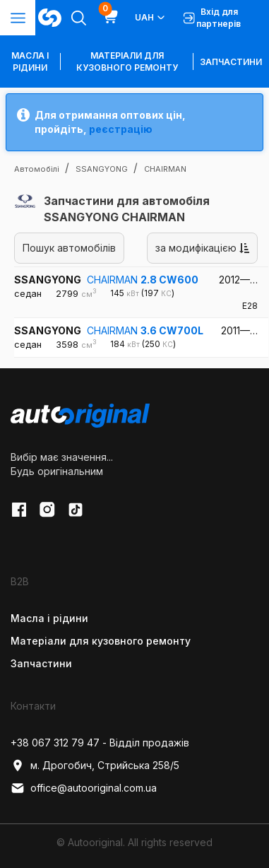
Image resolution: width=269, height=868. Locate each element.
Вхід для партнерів (212, 18)
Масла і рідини (49, 618)
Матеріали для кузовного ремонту (127, 61)
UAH (151, 18)
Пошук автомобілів (69, 248)
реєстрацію (121, 129)
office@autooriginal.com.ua (84, 788)
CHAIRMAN (143, 280)
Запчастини (231, 62)
